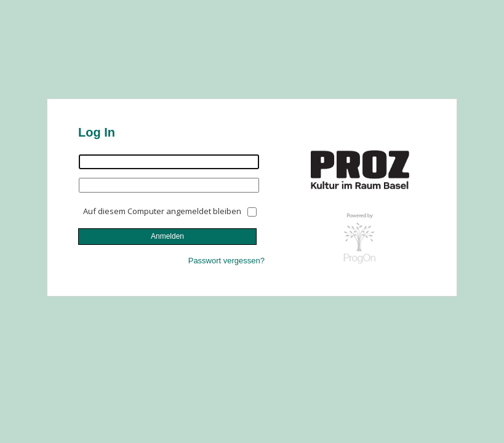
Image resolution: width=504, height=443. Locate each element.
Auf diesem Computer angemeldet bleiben (162, 211)
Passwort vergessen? (226, 261)
